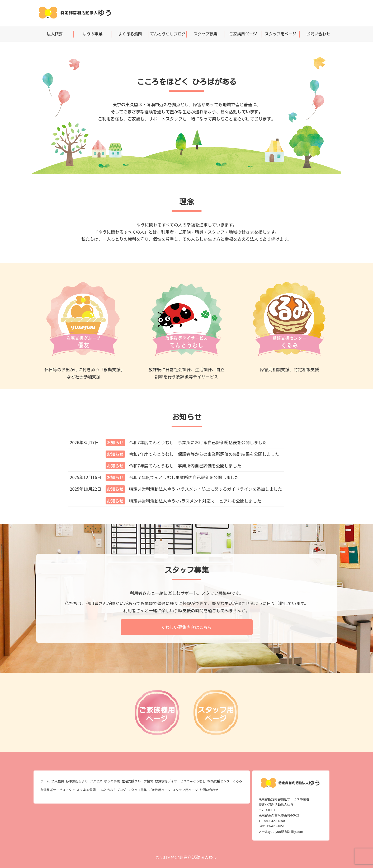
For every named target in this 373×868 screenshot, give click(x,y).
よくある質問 (130, 34)
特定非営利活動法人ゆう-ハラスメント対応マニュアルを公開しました (195, 501)
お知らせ (115, 442)
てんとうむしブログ (168, 34)
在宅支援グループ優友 (137, 781)
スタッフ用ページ (281, 34)
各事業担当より (77, 781)
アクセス (96, 781)
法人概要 (55, 34)
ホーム (45, 781)
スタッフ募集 (205, 34)
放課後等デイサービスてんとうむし (180, 781)
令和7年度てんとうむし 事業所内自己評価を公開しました (185, 466)
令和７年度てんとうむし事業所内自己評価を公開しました (184, 477)
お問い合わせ (318, 34)
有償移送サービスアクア (58, 790)
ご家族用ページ (243, 34)
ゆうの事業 (93, 34)
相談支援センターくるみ (225, 781)
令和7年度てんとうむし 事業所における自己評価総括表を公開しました (198, 442)
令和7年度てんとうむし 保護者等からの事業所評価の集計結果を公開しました (204, 454)
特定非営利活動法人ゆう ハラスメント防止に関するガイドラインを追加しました (206, 489)
